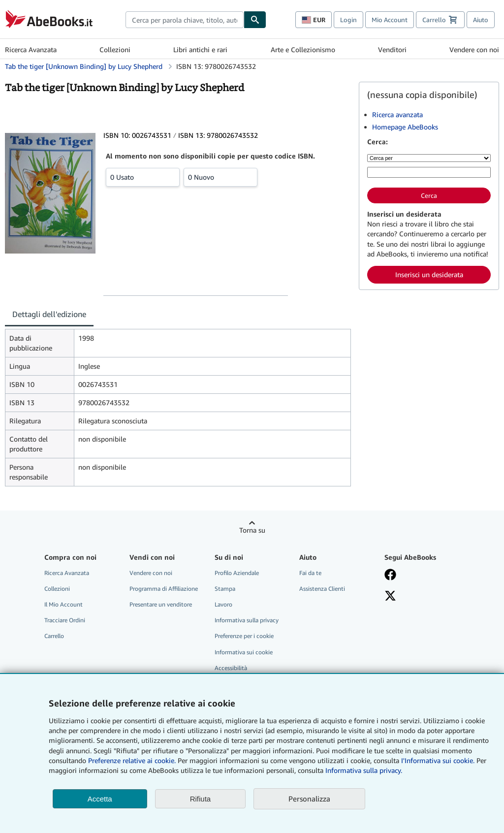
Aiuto (481, 20)
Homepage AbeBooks (405, 127)
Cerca (429, 195)
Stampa (225, 589)
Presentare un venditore (161, 604)
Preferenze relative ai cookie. (132, 760)
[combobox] (185, 20)
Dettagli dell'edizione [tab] (49, 314)
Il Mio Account (63, 604)
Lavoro (223, 604)
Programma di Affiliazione (164, 589)
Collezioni (115, 49)
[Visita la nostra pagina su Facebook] (421, 576)
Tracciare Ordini (65, 620)
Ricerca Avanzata (31, 49)
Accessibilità (231, 668)
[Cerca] (255, 20)
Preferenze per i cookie (244, 636)
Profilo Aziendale (237, 573)
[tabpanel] (178, 408)
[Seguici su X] (421, 597)
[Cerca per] (429, 158)
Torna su (252, 530)
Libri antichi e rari (200, 49)
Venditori (392, 49)
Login (348, 20)
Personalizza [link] (309, 799)
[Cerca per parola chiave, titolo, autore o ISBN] (429, 172)
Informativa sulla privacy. (364, 770)
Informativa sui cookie (244, 652)
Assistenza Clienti (322, 589)
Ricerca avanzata (397, 114)
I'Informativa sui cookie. (438, 760)
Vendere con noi (474, 49)
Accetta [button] (100, 799)
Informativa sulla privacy (247, 620)
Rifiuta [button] (201, 799)
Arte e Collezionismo (303, 49)
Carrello (54, 636)
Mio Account (390, 20)
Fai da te (310, 573)
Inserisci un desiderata (429, 274)
